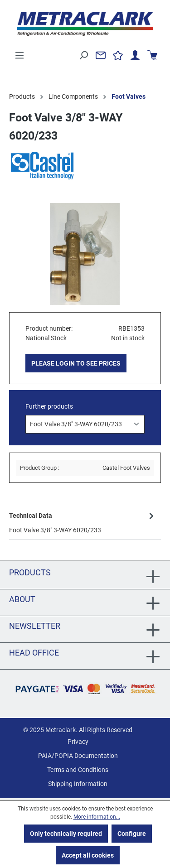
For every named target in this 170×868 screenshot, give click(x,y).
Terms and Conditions (78, 770)
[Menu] (19, 55)
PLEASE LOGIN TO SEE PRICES (76, 363)
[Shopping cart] (152, 55)
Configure (132, 834)
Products (30, 572)
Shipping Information (78, 784)
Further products (49, 406)
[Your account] (135, 55)
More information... (97, 817)
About (22, 599)
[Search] (83, 55)
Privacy (78, 742)
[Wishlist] (118, 55)
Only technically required (66, 834)
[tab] (83, 522)
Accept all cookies (88, 855)
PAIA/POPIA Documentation (78, 756)
